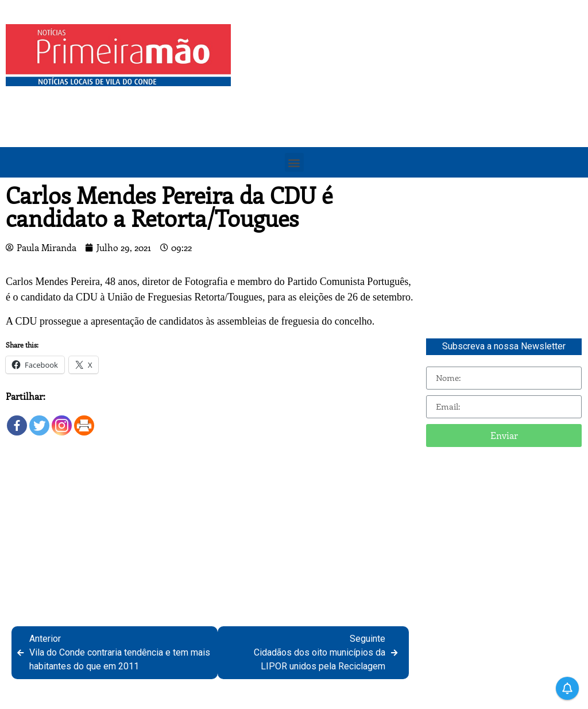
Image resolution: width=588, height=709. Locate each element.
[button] (294, 162)
